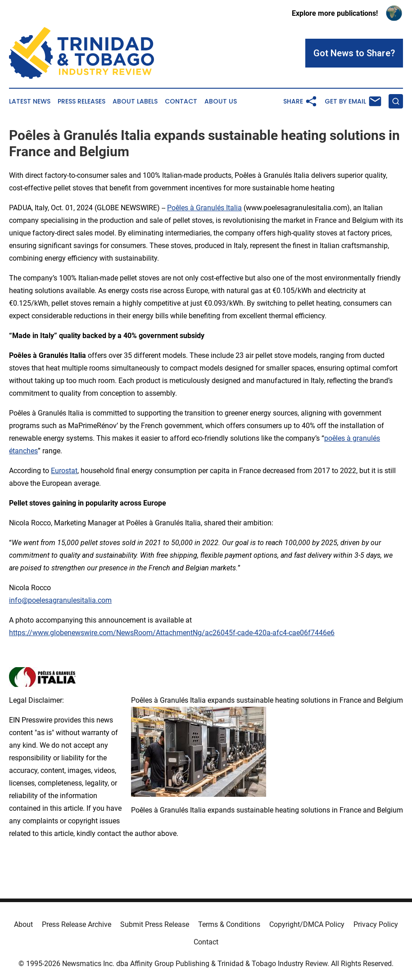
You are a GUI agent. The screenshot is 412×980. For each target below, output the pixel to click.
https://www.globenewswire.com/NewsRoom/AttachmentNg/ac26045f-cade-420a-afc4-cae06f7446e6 (172, 633)
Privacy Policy (376, 924)
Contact (181, 102)
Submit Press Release (155, 924)
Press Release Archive (77, 924)
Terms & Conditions (229, 924)
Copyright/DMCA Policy (307, 924)
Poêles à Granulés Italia (204, 208)
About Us (221, 102)
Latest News (30, 102)
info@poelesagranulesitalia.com (60, 600)
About (23, 924)
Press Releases (81, 102)
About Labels (135, 102)
